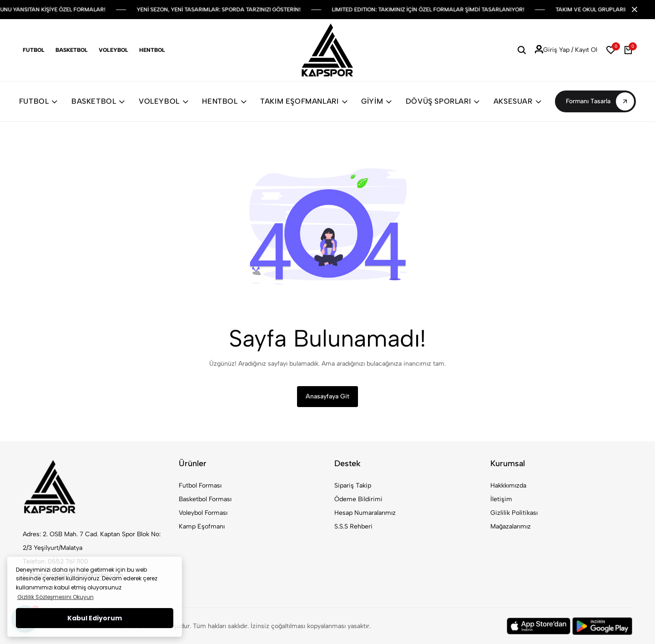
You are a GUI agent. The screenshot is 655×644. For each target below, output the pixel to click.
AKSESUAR (517, 101)
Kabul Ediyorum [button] (95, 618)
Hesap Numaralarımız (365, 513)
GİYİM (377, 101)
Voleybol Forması (203, 513)
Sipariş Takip (353, 486)
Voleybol (113, 50)
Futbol (34, 50)
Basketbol (72, 50)
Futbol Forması (200, 486)
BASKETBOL (98, 101)
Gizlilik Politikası (514, 513)
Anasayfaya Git (327, 396)
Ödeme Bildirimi (358, 499)
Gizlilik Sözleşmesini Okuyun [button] (55, 597)
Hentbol (152, 50)
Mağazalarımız (511, 526)
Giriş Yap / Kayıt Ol (566, 50)
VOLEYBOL (164, 101)
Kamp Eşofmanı (202, 526)
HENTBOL (224, 101)
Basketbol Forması (205, 499)
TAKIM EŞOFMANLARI (304, 101)
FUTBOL (38, 101)
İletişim (501, 499)
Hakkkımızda (508, 486)
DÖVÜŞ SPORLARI (443, 101)
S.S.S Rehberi (353, 526)
